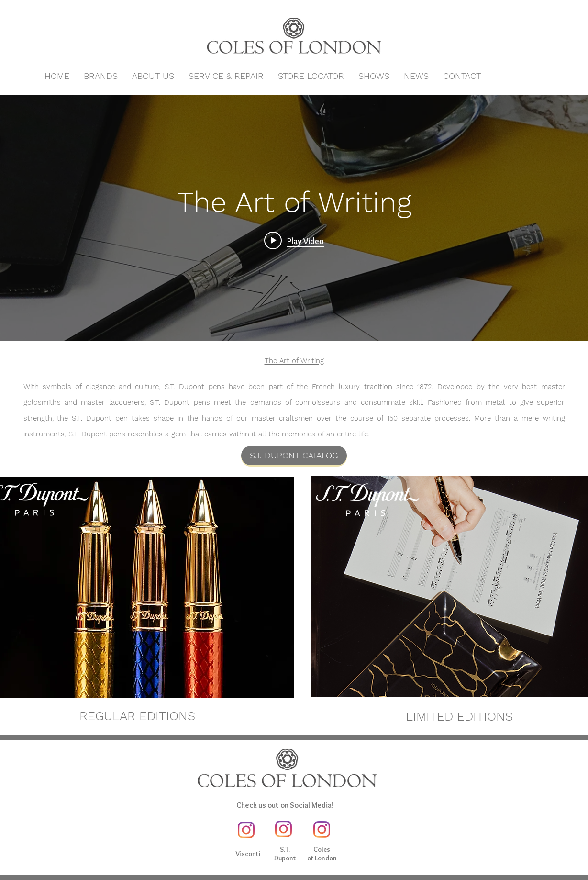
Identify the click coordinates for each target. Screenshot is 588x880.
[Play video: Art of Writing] (294, 241)
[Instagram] (246, 830)
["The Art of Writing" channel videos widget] (294, 218)
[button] (101, 76)
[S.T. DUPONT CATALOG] (294, 456)
